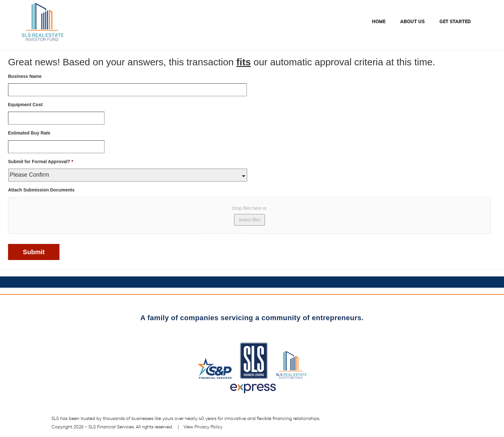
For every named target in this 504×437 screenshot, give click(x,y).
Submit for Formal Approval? (41, 162)
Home (379, 22)
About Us (412, 22)
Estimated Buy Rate (29, 133)
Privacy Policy (208, 427)
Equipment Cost (25, 105)
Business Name (25, 76)
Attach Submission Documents (41, 190)
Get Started (455, 22)
